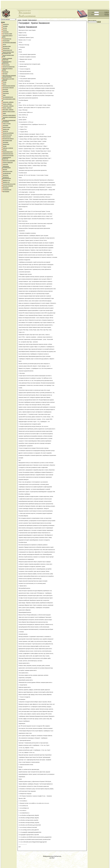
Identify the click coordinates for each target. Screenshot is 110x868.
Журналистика (6, 48)
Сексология (5, 164)
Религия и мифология (8, 162)
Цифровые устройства (8, 148)
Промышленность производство (6, 158)
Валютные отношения (8, 186)
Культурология (6, 65)
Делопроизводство (7, 39)
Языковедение (6, 129)
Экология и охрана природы (9, 115)
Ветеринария (6, 188)
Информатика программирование (6, 167)
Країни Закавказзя (32, 20)
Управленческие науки (8, 154)
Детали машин (6, 41)
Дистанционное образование (9, 42)
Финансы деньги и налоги (9, 111)
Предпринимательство (8, 97)
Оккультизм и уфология (8, 88)
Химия (4, 113)
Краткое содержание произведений (7, 59)
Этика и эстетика (7, 124)
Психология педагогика (8, 155)
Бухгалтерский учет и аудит (9, 184)
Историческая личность (8, 139)
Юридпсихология (7, 137)
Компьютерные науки (8, 152)
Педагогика (5, 89)
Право (4, 95)
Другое (4, 44)
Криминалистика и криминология (7, 62)
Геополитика (6, 32)
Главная (19, 20)
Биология (5, 169)
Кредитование (6, 191)
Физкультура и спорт (7, 171)
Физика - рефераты (7, 108)
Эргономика (5, 125)
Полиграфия (6, 91)
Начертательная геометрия (9, 86)
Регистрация (107, 15)
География (5, 26)
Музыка (4, 82)
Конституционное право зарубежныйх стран (8, 53)
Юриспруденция (6, 127)
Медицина (5, 74)
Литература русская (7, 135)
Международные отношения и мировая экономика (9, 76)
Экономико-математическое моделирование (9, 121)
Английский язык (7, 173)
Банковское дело (6, 180)
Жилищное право (7, 46)
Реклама (5, 146)
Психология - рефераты (8, 102)
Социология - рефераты (8, 106)
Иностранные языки (7, 140)
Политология (6, 93)
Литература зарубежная (8, 133)
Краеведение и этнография (9, 161)
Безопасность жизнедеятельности (6, 178)
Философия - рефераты (8, 110)
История (5, 150)
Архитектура (6, 24)
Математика (5, 72)
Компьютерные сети (7, 50)
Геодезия (5, 28)
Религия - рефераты (7, 104)
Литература (5, 131)
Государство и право (7, 34)
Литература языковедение (9, 67)
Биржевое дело (6, 182)
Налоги (4, 84)
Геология (5, 30)
